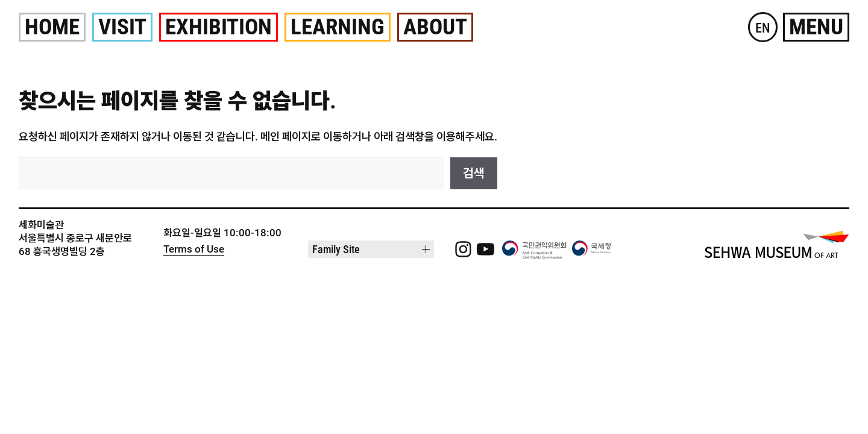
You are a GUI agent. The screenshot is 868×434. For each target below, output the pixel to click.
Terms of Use (194, 249)
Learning (338, 27)
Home (52, 27)
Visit (122, 27)
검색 (474, 173)
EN (763, 28)
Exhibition (219, 27)
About (435, 27)
